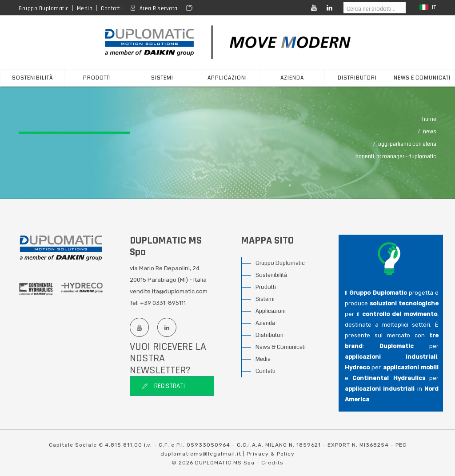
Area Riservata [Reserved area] (159, 8)
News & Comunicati (281, 347)
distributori (357, 78)
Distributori (269, 335)
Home (429, 119)
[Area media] (191, 8)
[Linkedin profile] (167, 327)
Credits (272, 463)
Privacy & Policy (271, 454)
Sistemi (265, 299)
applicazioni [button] (227, 78)
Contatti (111, 8)
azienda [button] (292, 78)
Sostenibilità (33, 78)
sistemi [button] (162, 78)
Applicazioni (271, 311)
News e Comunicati (422, 78)
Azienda (265, 323)
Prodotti (266, 287)
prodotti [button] (97, 78)
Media (85, 8)
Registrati (163, 386)
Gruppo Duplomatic (44, 8)
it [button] (428, 8)
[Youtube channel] (139, 327)
